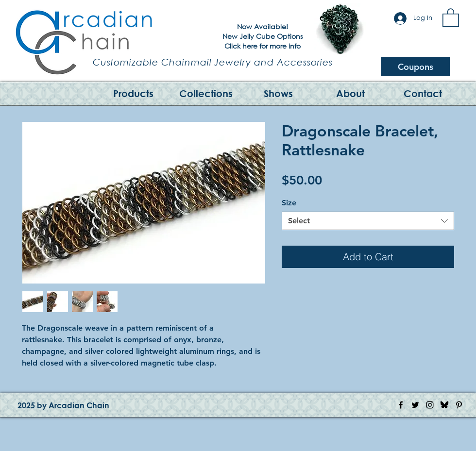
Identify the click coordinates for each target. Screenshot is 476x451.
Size (289, 203)
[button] (451, 17)
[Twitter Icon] (415, 405)
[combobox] (368, 221)
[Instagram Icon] (430, 405)
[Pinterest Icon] (459, 405)
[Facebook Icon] (401, 405)
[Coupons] (415, 67)
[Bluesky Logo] (444, 405)
